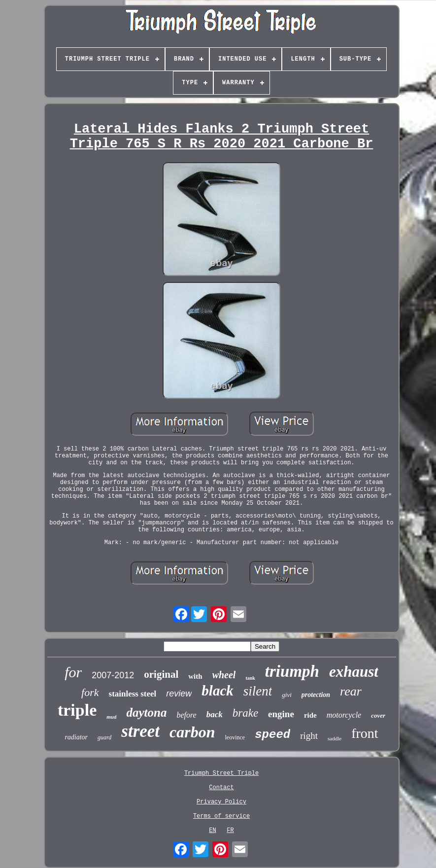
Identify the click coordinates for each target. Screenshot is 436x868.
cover (378, 715)
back (215, 714)
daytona (146, 712)
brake (245, 713)
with (195, 676)
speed (272, 735)
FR (230, 831)
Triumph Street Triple (221, 773)
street (140, 731)
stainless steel (133, 694)
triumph (292, 671)
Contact (221, 788)
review (179, 694)
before (186, 715)
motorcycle (344, 715)
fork (90, 692)
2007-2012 (113, 675)
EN (212, 831)
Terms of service (221, 816)
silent (258, 691)
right (309, 736)
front (365, 733)
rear (351, 691)
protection (316, 695)
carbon (192, 732)
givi (287, 695)
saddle (335, 738)
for (73, 672)
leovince (235, 737)
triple (77, 710)
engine (281, 714)
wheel (224, 675)
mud (111, 717)
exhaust (354, 672)
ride (310, 715)
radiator (76, 737)
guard (104, 737)
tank (250, 678)
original (161, 674)
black (217, 691)
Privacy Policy (221, 802)
